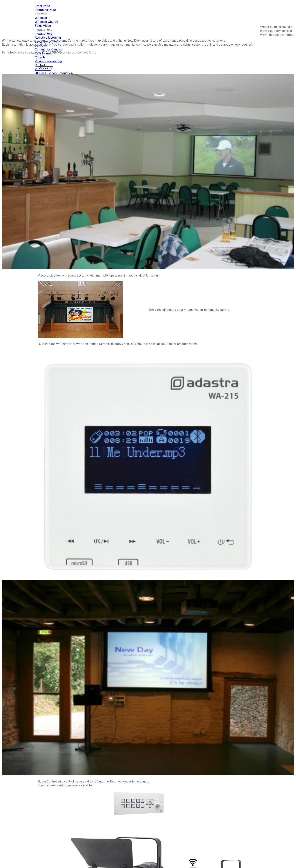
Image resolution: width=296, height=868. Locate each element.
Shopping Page (45, 10)
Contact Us (45, 68)
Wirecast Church (46, 22)
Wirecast (41, 18)
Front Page (42, 6)
